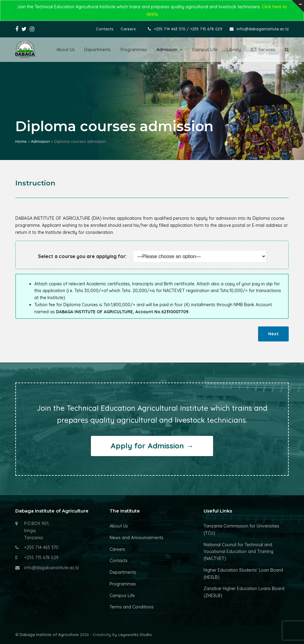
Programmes (123, 584)
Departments (123, 572)
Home (21, 141)
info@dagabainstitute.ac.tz (52, 568)
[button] (287, 50)
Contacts (119, 561)
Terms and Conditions (132, 607)
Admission (40, 141)
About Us (119, 526)
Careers (117, 549)
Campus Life (122, 596)
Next (273, 334)
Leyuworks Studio (135, 634)
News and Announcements (137, 538)
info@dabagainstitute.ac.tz (263, 29)
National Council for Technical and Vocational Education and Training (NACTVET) (238, 552)
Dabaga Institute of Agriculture (49, 634)
